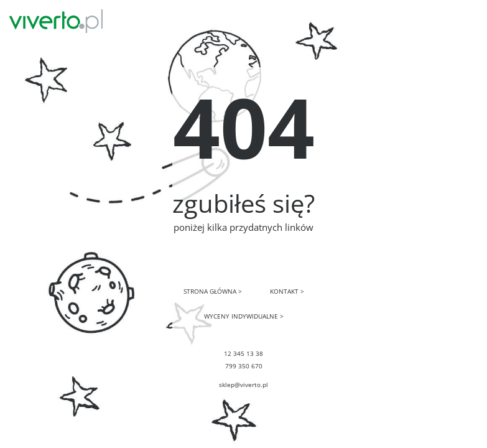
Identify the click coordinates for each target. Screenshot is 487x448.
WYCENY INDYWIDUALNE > (244, 316)
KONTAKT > (287, 291)
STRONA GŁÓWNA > (213, 291)
